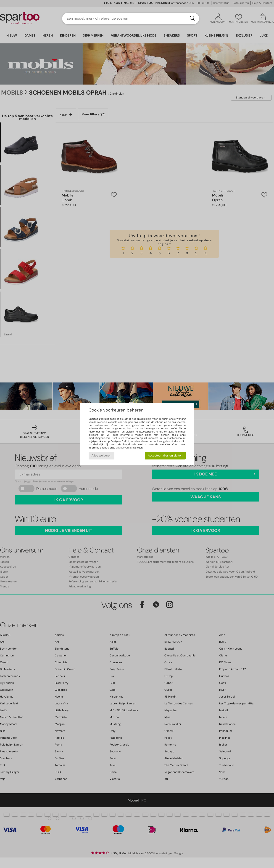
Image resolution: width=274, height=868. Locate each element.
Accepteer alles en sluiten (165, 455)
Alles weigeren (101, 455)
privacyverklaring (126, 448)
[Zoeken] (192, 19)
